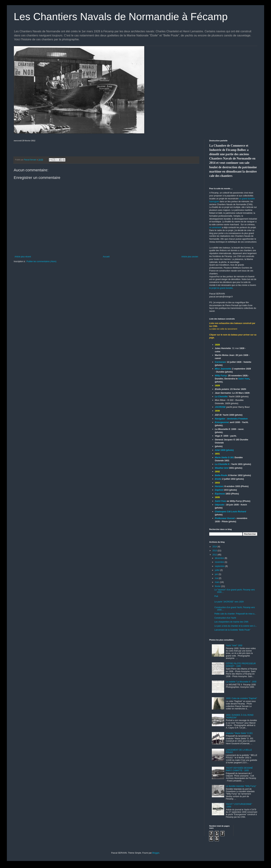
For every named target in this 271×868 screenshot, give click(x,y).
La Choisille (221, 396)
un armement (215, 227)
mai (217, 578)
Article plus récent (23, 257)
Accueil (106, 257)
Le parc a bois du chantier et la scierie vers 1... (236, 626)
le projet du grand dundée (221, 288)
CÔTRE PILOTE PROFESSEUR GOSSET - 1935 (241, 665)
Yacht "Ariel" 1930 (234, 646)
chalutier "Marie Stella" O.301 (239, 733)
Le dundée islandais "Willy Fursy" (241, 786)
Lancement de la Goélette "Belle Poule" (232, 630)
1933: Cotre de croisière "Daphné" (241, 698)
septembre (220, 566)
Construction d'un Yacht (225, 618)
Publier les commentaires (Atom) (42, 261)
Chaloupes (231, 512)
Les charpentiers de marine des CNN (231, 622)
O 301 (225, 457)
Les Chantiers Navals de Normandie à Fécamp (121, 17)
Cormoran (220, 362)
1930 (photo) (224, 450)
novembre (220, 562)
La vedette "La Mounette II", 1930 (241, 682)
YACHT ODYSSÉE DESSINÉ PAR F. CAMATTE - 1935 (239, 769)
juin (217, 574)
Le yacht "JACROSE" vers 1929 (229, 602)
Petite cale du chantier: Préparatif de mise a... (235, 614)
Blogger (156, 853)
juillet (218, 570)
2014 (215, 547)
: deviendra (231, 419)
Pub (216, 596)
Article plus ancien (190, 257)
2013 (215, 551)
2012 (215, 555)
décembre (220, 558)
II (222, 464)
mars (217, 582)
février (218, 586)
